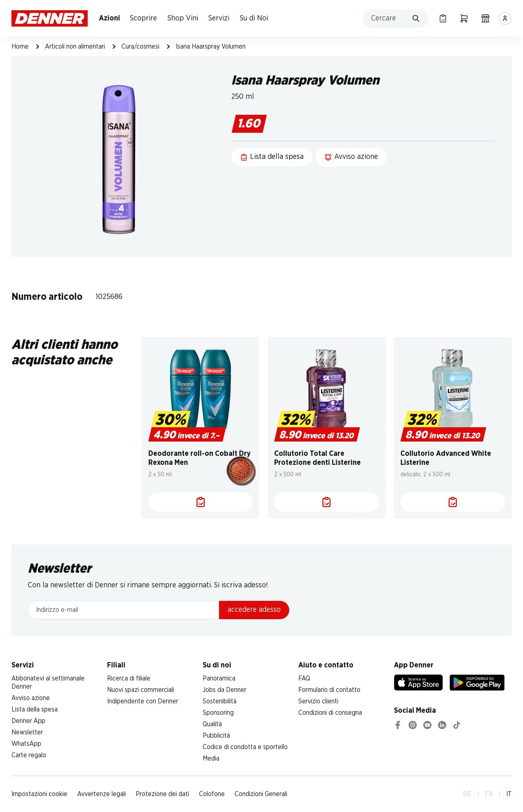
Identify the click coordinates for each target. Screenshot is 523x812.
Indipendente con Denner (143, 701)
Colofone (212, 794)
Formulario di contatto (329, 690)
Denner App (28, 721)
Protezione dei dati (162, 794)
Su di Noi (254, 18)
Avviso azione (31, 698)
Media (211, 758)
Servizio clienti (318, 701)
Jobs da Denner (225, 690)
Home (20, 47)
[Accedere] (505, 18)
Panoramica (219, 678)
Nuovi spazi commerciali (141, 690)
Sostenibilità (220, 701)
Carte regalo (29, 755)
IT (509, 794)
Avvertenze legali (102, 794)
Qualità (212, 724)
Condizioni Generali (261, 794)
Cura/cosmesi (140, 47)
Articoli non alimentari (75, 47)
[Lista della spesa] (443, 18)
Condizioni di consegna (330, 713)
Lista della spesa (35, 709)
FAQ (304, 678)
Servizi (219, 18)
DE (467, 794)
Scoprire (143, 18)
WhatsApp (26, 744)
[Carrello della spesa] (464, 18)
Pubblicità (216, 736)
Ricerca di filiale (129, 678)
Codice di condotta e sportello (245, 747)
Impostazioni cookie (39, 794)
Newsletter (27, 732)
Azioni (110, 18)
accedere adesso (254, 610)
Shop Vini (183, 18)
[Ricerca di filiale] (485, 18)
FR (489, 794)
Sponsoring (218, 713)
